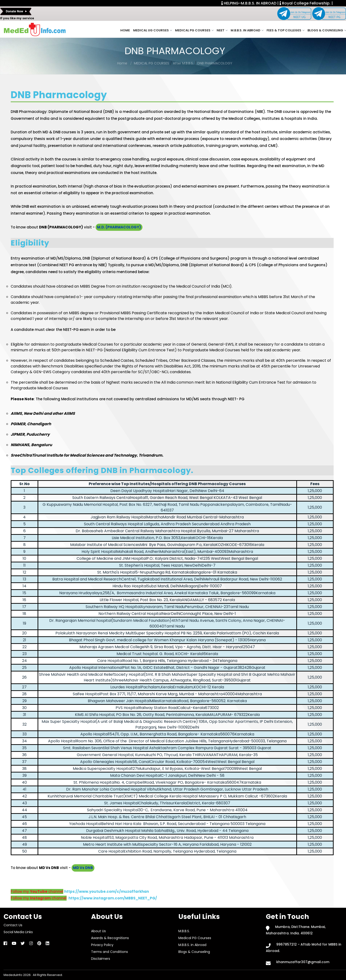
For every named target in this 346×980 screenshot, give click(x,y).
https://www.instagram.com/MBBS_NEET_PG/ (113, 898)
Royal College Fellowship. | (316, 3)
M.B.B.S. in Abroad (247, 30)
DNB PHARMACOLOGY (215, 63)
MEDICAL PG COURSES (152, 63)
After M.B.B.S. (183, 63)
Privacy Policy (102, 945)
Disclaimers (101, 959)
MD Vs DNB (83, 868)
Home (125, 30)
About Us (98, 931)
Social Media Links (18, 932)
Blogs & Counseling (327, 30)
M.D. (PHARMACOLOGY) (119, 227)
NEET (222, 30)
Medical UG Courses (152, 30)
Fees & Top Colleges (285, 30)
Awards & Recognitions (110, 938)
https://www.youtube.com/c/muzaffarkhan (107, 891)
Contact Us (13, 925)
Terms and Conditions (110, 952)
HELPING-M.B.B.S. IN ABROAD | (260, 3)
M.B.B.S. (184, 931)
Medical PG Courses (194, 30)
